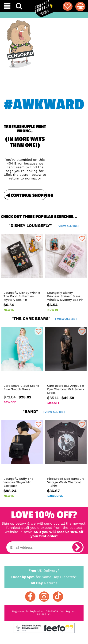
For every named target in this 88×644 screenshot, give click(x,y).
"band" (44, 411)
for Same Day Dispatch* (44, 576)
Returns (44, 583)
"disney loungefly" (44, 225)
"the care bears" (44, 318)
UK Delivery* (44, 570)
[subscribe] (77, 547)
